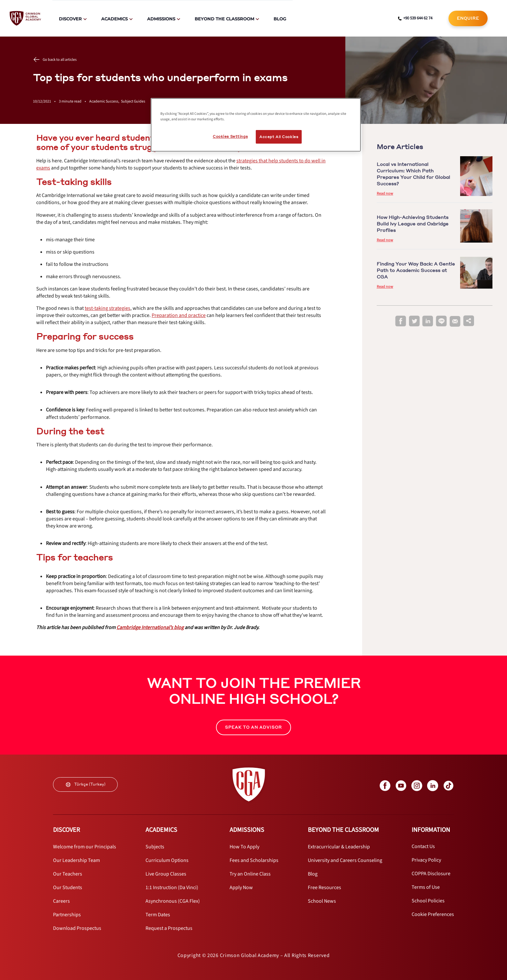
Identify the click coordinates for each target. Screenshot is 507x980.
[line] (441, 321)
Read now (385, 194)
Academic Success (105, 101)
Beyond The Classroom (224, 19)
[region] (256, 125)
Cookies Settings (230, 136)
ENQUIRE (468, 18)
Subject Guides (133, 101)
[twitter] (414, 321)
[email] (455, 321)
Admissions (161, 19)
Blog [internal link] (280, 19)
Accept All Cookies (279, 137)
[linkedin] (428, 321)
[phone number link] (415, 18)
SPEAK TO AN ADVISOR (253, 727)
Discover (70, 19)
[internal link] (468, 18)
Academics (114, 19)
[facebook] (401, 321)
